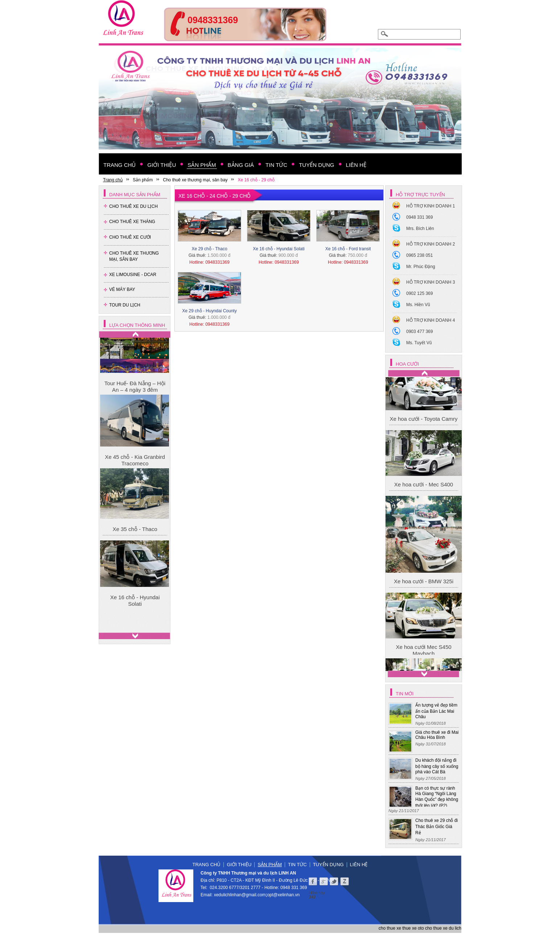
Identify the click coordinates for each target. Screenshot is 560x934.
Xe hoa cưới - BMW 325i (424, 615)
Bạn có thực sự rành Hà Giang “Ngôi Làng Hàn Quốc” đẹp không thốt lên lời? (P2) (437, 797)
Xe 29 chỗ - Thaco (209, 249)
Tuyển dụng (328, 865)
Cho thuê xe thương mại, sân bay (134, 256)
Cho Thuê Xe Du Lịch (133, 206)
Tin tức (297, 865)
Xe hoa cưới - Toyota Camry (423, 453)
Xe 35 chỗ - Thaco (135, 537)
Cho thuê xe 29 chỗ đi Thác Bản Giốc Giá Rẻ (437, 827)
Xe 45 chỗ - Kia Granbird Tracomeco (135, 469)
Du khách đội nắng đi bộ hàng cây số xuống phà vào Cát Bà (437, 766)
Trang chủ (207, 865)
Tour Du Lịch (125, 305)
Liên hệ (359, 865)
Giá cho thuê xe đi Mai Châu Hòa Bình (437, 735)
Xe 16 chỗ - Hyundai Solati (135, 609)
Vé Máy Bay (122, 289)
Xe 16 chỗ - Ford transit (348, 249)
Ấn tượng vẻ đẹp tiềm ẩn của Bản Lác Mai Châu (436, 711)
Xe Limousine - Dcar (133, 275)
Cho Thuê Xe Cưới (130, 237)
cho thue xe (390, 928)
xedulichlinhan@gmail (235, 895)
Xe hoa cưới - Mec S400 (424, 519)
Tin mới (405, 694)
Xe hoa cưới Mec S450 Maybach (423, 390)
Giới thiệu (239, 865)
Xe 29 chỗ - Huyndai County (209, 311)
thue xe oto (413, 928)
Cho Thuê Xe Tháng (132, 222)
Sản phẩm (270, 865)
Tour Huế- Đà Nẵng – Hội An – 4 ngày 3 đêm (135, 395)
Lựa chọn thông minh (137, 325)
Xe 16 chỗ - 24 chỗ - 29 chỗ (215, 196)
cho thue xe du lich (443, 928)
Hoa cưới (407, 364)
